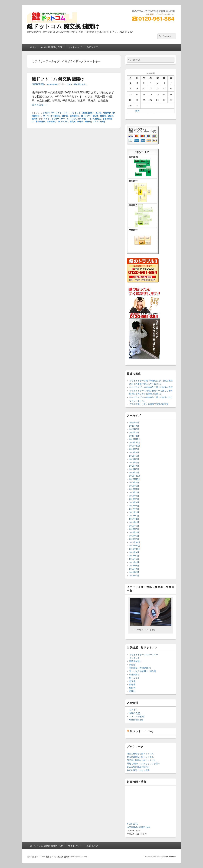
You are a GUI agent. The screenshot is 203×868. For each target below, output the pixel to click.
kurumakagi (52, 84)
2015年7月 (134, 559)
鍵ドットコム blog (142, 731)
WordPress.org (136, 720)
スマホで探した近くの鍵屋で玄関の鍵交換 (149, 404)
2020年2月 (134, 432)
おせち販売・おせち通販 (138, 770)
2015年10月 (135, 549)
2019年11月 (135, 442)
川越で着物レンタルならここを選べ (143, 764)
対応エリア (93, 47)
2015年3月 (134, 572)
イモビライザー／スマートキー (56, 113)
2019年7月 (134, 456)
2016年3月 (134, 536)
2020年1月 (134, 436)
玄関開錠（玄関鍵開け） (141, 668)
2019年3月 (134, 469)
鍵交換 (95, 116)
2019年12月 (135, 439)
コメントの (137, 717)
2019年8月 (134, 452)
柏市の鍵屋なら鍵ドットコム (140, 757)
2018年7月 (134, 489)
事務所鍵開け (88, 113)
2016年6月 (134, 529)
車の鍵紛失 (40, 122)
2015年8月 (134, 556)
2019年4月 (134, 466)
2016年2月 (134, 539)
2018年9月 (134, 482)
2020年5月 (134, 423)
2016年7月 (134, 526)
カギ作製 (82, 119)
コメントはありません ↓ (77, 84)
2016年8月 (134, 522)
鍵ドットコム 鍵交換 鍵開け (63, 26)
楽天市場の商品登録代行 (138, 767)
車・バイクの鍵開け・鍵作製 (56, 116)
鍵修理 (103, 116)
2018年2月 (134, 502)
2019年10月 (135, 446)
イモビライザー (58, 119)
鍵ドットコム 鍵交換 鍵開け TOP (46, 47)
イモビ (47, 119)
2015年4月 (134, 569)
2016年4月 (134, 532)
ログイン (133, 710)
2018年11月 (135, 476)
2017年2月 (134, 516)
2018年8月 (134, 486)
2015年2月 (134, 576)
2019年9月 (134, 449)
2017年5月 (134, 506)
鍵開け (35, 119)
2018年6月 (134, 492)
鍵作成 (80, 122)
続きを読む (40, 105)
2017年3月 (134, 512)
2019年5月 (134, 463)
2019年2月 (134, 472)
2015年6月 (134, 562)
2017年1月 (134, 519)
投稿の (135, 713)
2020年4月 (134, 426)
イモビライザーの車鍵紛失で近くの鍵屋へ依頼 (151, 387)
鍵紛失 (111, 116)
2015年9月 (134, 552)
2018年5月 (134, 496)
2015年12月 (135, 542)
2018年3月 (134, 499)
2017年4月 (134, 509)
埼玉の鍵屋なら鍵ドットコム (140, 754)
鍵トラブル (86, 116)
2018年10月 (135, 479)
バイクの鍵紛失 (94, 119)
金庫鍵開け (75, 116)
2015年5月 (134, 566)
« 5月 (137, 111)
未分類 (98, 113)
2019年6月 (134, 459)
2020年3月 (134, 429)
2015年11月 (135, 546)
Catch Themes (170, 857)
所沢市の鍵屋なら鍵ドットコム (141, 760)
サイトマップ (75, 47)
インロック (76, 113)
